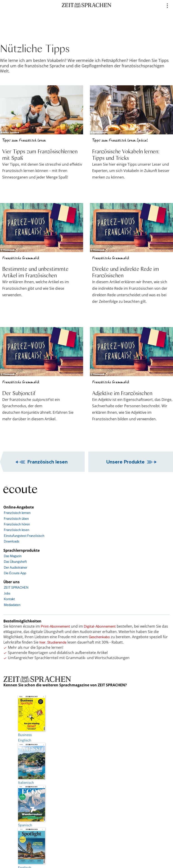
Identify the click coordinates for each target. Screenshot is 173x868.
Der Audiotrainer (16, 567)
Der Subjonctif (19, 393)
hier (42, 642)
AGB (87, 811)
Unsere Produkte (125, 462)
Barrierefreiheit (86, 798)
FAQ (87, 823)
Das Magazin (13, 556)
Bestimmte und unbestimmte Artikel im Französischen (35, 272)
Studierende (57, 642)
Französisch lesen (48, 462)
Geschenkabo (99, 637)
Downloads (12, 541)
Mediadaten (12, 605)
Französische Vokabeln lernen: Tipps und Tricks (126, 154)
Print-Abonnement (55, 626)
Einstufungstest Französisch (24, 536)
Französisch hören (17, 524)
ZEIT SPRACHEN (16, 587)
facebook (86, 836)
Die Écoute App (15, 573)
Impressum (86, 773)
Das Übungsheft (15, 562)
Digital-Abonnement (100, 626)
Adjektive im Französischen (122, 393)
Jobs (7, 593)
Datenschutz (86, 785)
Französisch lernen (17, 513)
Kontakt (9, 599)
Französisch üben (16, 519)
